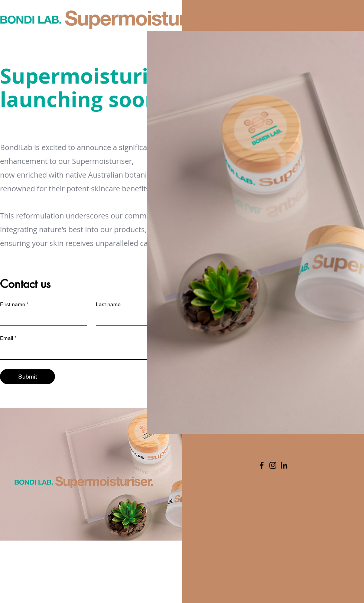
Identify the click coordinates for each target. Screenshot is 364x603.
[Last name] (137, 318)
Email (8, 338)
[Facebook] (262, 465)
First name (14, 304)
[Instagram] (273, 465)
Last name (108, 304)
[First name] (41, 318)
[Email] (89, 352)
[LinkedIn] (284, 465)
